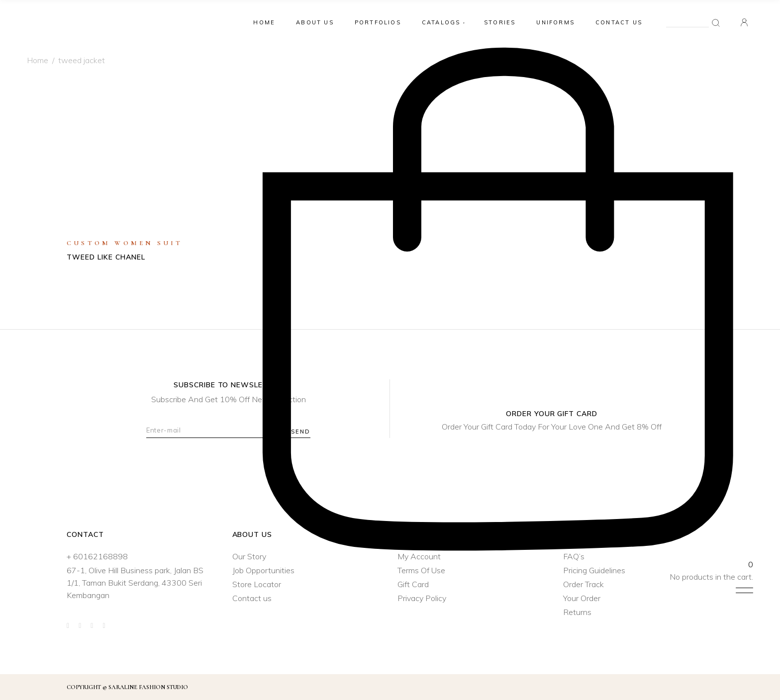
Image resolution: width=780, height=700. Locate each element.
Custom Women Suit (125, 243)
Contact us (252, 598)
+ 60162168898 (97, 556)
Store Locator (257, 584)
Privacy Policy (422, 598)
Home (38, 60)
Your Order (582, 598)
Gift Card (413, 584)
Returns (577, 612)
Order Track (584, 584)
